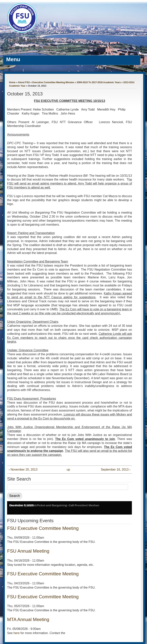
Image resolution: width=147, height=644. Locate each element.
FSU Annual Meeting (28, 551)
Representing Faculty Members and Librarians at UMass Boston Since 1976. (68, 47)
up (68, 470)
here (16, 633)
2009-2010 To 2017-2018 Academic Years (99, 82)
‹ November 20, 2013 (23, 470)
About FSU (24, 82)
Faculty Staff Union (30, 40)
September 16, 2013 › (116, 470)
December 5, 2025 (21, 505)
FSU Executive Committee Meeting (43, 528)
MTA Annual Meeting (28, 619)
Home (12, 82)
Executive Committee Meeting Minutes (53, 82)
